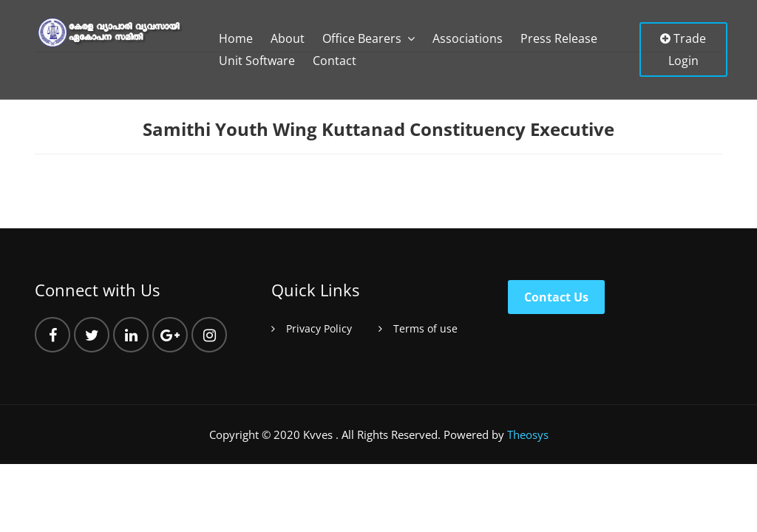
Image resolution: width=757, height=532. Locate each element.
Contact (335, 61)
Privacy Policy (319, 328)
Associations (468, 38)
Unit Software (257, 61)
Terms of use (425, 328)
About (288, 38)
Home (236, 38)
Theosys (528, 434)
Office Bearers (362, 38)
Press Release (559, 38)
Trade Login (683, 50)
